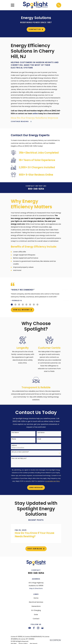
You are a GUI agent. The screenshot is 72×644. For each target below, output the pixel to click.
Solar (36, 615)
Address (14, 446)
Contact (36, 619)
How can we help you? (19, 458)
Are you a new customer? (20, 452)
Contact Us (36, 29)
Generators (36, 606)
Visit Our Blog (36, 549)
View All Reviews (22, 310)
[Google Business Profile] (42, 628)
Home (36, 598)
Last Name (41, 433)
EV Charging (36, 611)
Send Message (36, 488)
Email (39, 439)
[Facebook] (34, 628)
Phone (14, 439)
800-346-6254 (36, 189)
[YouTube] (30, 628)
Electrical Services (36, 602)
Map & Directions (36, 589)
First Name (15, 433)
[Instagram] (38, 628)
